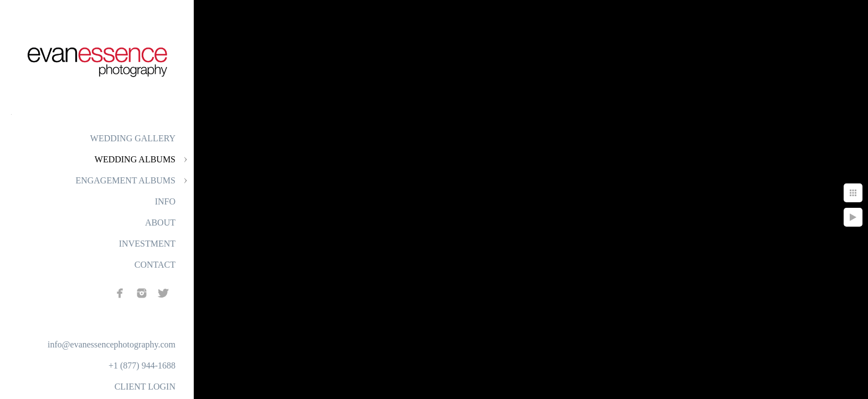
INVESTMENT (147, 244)
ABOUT (160, 222)
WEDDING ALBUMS (135, 159)
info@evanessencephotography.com (112, 344)
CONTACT (155, 265)
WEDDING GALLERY (133, 138)
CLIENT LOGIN (145, 387)
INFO (165, 201)
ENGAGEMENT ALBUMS (125, 180)
